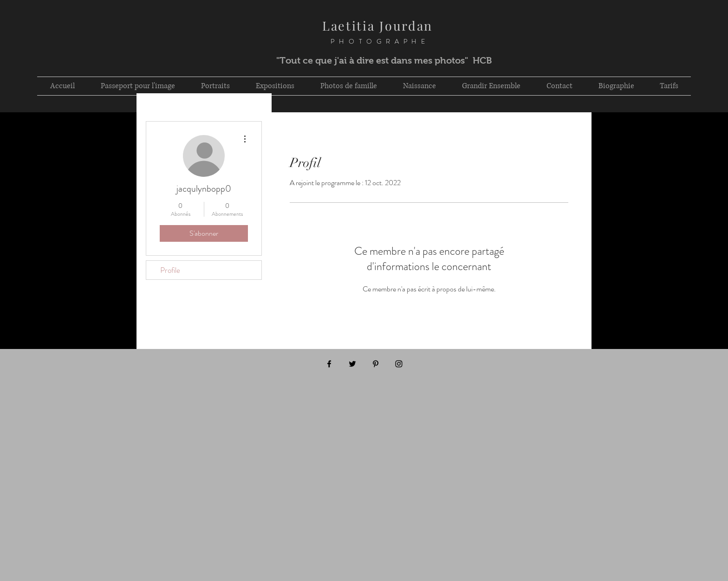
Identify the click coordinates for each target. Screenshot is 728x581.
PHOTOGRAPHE (368, 41)
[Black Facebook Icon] (329, 364)
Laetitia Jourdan (377, 26)
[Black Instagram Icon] (399, 364)
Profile (170, 270)
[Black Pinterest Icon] (376, 364)
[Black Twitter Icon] (352, 364)
